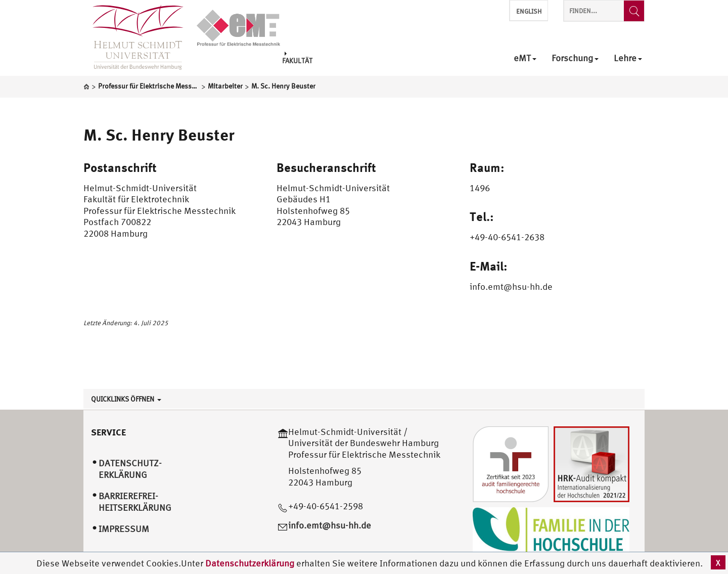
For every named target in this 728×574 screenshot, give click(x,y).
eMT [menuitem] (525, 58)
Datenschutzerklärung (250, 563)
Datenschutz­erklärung (130, 469)
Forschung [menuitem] (575, 58)
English (529, 11)
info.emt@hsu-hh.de (330, 525)
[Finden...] (634, 11)
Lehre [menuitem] (628, 58)
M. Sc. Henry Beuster (159, 135)
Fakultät (297, 58)
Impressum (124, 529)
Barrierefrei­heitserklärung (135, 502)
